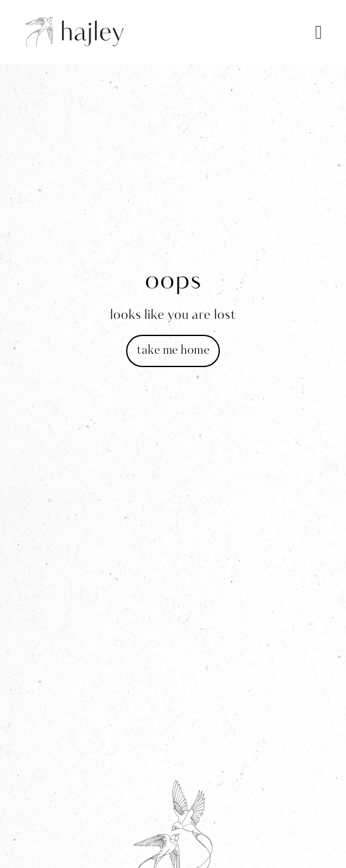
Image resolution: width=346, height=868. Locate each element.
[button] (319, 32)
